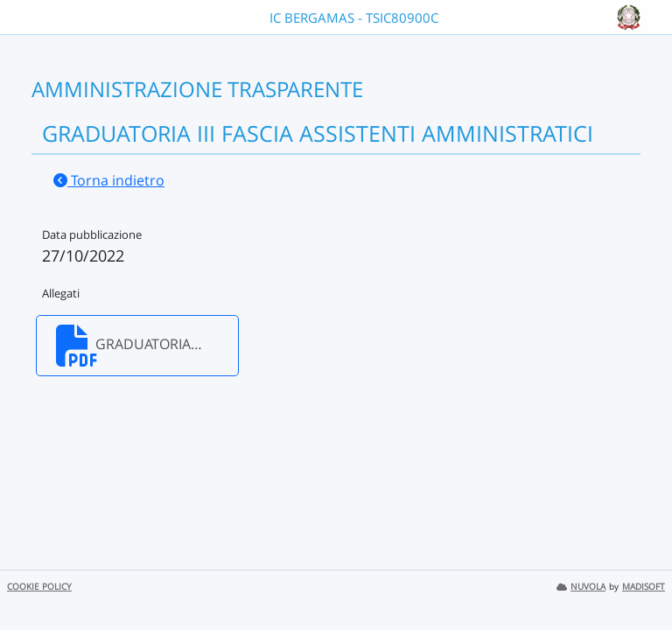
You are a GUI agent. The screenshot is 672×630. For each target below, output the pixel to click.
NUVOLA (581, 587)
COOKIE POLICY (39, 587)
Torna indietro (109, 180)
